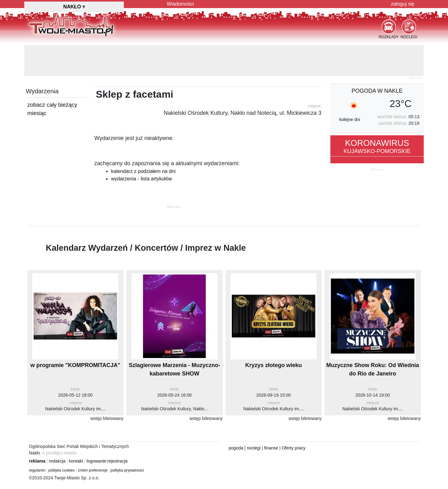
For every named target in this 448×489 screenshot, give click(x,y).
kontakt (76, 461)
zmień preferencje (93, 470)
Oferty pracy (294, 448)
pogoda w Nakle (377, 91)
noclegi (254, 448)
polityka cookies (62, 470)
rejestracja (117, 461)
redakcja (57, 461)
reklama (37, 461)
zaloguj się (403, 4)
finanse (271, 448)
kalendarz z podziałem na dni (143, 171)
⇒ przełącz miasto (59, 453)
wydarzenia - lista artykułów (142, 179)
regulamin (37, 470)
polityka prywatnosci (127, 470)
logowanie (96, 461)
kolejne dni (350, 119)
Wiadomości (180, 4)
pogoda (236, 448)
